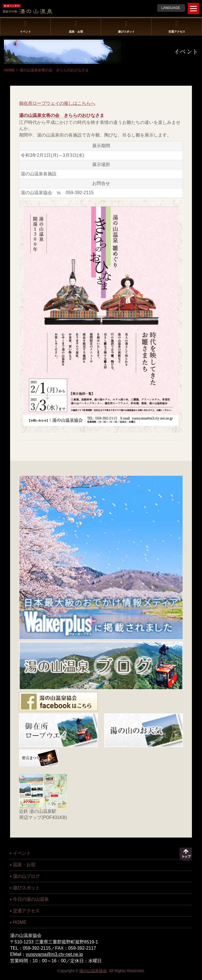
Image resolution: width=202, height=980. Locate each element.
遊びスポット (126, 27)
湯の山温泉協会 (93, 971)
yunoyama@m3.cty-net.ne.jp (54, 954)
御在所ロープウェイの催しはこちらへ (57, 103)
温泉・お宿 (76, 27)
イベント (25, 27)
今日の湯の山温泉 (31, 899)
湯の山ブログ (26, 876)
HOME (9, 70)
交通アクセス (177, 27)
